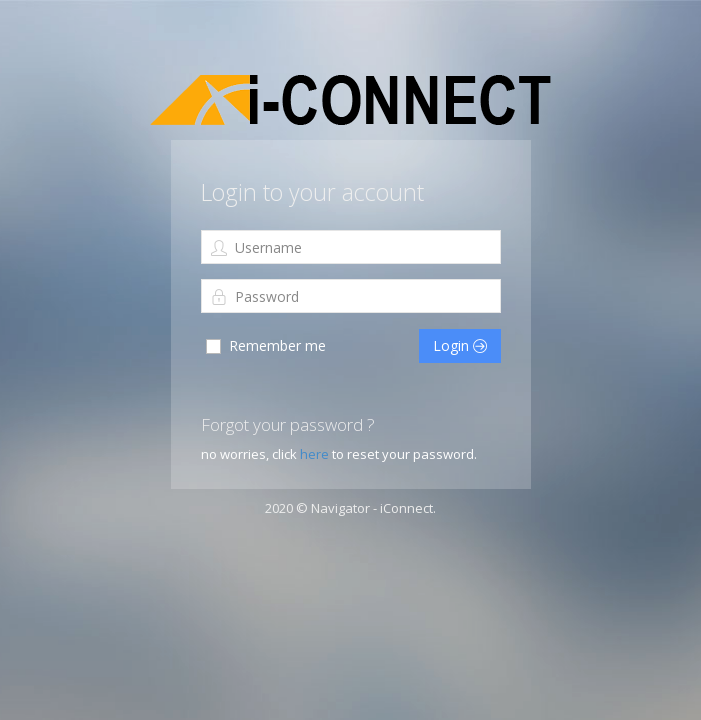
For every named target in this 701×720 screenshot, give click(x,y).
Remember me (265, 346)
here (314, 454)
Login (460, 345)
